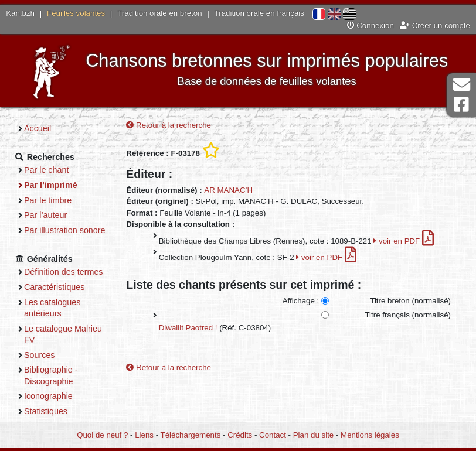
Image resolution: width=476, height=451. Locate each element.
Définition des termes (64, 272)
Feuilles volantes (76, 13)
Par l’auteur (45, 215)
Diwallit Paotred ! (188, 328)
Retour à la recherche (169, 125)
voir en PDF (404, 241)
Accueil (38, 128)
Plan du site (313, 435)
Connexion (370, 25)
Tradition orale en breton (159, 13)
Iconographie (48, 396)
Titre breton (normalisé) (410, 301)
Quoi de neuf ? (102, 435)
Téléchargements (191, 435)
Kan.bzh (20, 13)
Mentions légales (370, 435)
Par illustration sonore (65, 230)
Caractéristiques (55, 287)
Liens (144, 435)
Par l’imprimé (51, 185)
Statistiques (46, 411)
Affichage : (301, 301)
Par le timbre (48, 200)
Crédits (240, 435)
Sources (40, 355)
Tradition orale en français (259, 13)
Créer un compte (435, 25)
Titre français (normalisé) (408, 315)
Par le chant (46, 170)
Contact (273, 435)
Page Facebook (461, 105)
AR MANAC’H (228, 190)
